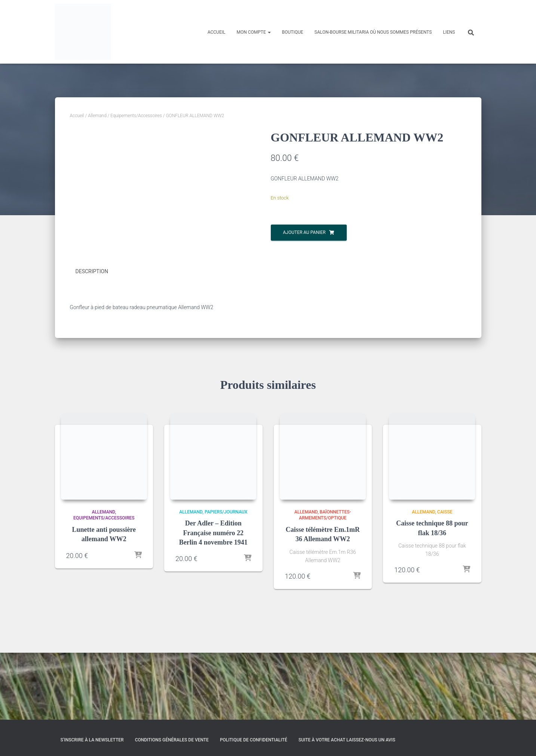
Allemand (97, 116)
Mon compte (253, 32)
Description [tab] (92, 339)
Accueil (217, 32)
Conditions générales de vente (172, 740)
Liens (449, 32)
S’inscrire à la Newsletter (92, 740)
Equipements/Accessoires (136, 116)
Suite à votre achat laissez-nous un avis (347, 740)
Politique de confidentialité (254, 740)
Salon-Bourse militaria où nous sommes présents (373, 32)
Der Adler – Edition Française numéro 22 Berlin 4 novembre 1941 (213, 600)
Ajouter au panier (304, 232)
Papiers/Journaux (226, 579)
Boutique (293, 32)
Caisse (445, 579)
